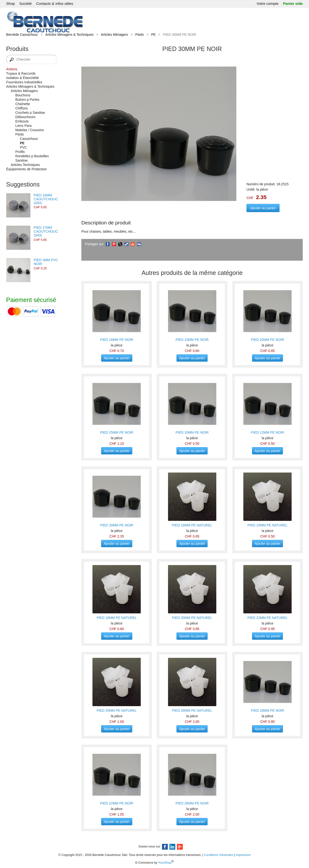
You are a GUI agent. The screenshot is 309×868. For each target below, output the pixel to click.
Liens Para (24, 126)
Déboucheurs (25, 117)
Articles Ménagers (114, 35)
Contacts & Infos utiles (55, 4)
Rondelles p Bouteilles (32, 156)
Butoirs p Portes (28, 100)
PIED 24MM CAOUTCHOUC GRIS (46, 199)
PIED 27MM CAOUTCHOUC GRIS (46, 231)
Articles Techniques (25, 165)
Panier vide (293, 4)
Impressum (243, 855)
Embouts (22, 121)
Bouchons (23, 95)
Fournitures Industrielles (24, 82)
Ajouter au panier (263, 208)
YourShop (165, 863)
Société (25, 4)
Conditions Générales (219, 855)
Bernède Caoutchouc (22, 35)
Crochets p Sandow (30, 113)
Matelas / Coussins (30, 130)
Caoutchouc (29, 139)
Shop (11, 4)
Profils (20, 152)
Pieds (140, 35)
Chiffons (22, 108)
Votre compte (268, 4)
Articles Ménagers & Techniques (70, 35)
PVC (24, 147)
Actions (12, 69)
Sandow (22, 160)
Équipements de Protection (27, 169)
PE (153, 35)
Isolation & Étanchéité (23, 78)
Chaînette (23, 104)
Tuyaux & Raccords (21, 73)
